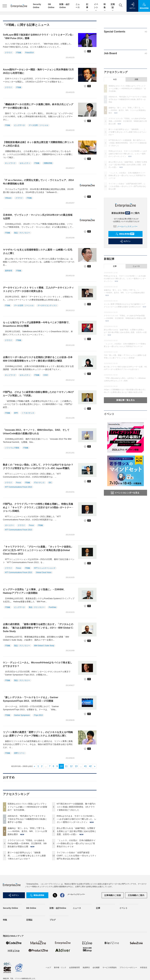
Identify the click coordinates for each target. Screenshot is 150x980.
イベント (96, 6)
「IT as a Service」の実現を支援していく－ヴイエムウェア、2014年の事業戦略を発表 (38, 182)
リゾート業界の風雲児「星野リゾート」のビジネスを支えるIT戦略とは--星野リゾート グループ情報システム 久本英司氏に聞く (38, 734)
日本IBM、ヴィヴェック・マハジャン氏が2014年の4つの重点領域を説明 (38, 217)
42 (90, 766)
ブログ (53, 920)
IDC (50, 483)
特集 (105, 6)
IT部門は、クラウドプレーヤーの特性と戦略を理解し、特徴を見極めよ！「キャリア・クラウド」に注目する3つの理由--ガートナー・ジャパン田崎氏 (38, 507)
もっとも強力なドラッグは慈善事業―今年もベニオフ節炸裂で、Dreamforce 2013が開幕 (37, 324)
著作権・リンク (60, 968)
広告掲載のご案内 (136, 895)
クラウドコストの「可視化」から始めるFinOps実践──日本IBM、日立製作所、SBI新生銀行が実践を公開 (27, 843)
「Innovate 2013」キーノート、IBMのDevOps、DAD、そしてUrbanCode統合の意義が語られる (36, 432)
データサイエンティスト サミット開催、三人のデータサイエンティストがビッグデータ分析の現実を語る (38, 289)
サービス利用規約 (110, 968)
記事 (87, 6)
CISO (46, 375)
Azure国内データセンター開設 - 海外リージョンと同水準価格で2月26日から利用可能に (38, 71)
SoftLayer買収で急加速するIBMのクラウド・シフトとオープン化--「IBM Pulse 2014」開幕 (38, 36)
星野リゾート (19, 753)
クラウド (8, 53)
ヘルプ (48, 968)
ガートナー (9, 525)
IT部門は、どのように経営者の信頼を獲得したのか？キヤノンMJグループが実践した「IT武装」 (38, 394)
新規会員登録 (125, 234)
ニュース (136, 266)
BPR (16, 413)
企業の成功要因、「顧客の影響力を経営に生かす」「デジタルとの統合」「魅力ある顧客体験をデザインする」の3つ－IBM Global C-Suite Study (38, 628)
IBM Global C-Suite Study (44, 646)
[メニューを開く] (5, 6)
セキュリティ (25, 163)
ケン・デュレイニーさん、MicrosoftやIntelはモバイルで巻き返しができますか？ (38, 664)
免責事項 (86, 968)
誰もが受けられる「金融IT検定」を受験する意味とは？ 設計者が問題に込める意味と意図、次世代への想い (76, 831)
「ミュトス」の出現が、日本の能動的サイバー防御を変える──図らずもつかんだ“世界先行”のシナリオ (76, 843)
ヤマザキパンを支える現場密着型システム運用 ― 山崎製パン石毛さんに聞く (38, 251)
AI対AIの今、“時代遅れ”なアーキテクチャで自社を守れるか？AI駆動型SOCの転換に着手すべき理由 (27, 819)
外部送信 (144, 968)
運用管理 (8, 271)
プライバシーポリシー (128, 968)
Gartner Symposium (22, 715)
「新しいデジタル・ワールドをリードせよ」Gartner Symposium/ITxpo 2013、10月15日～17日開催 (31, 699)
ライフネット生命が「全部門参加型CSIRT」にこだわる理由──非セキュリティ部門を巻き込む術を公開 (77, 856)
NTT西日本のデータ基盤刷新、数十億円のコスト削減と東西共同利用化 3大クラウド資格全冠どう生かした (76, 807)
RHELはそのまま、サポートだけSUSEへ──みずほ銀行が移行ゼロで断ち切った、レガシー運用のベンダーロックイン (77, 819)
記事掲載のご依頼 (113, 895)
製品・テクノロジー (22, 233)
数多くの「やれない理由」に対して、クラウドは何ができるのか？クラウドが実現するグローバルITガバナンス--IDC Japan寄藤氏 (38, 467)
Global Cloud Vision (44, 572)
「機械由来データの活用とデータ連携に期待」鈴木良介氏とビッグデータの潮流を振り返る (38, 106)
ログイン (125, 241)
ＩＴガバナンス (28, 413)
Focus (19, 483)
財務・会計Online (58, 908)
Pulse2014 (30, 53)
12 (71, 766)
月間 (136, 79)
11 (66, 766)
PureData (53, 607)
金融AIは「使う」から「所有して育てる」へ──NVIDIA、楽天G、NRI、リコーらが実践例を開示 (27, 831)
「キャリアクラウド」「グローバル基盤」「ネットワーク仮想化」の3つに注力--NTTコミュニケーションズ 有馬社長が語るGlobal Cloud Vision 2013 (38, 550)
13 (76, 766)
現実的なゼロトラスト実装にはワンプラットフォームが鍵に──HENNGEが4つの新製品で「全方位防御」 (27, 807)
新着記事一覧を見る (126, 400)
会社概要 (96, 968)
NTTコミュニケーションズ (45, 568)
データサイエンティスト (47, 305)
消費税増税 (48, 163)
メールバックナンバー (126, 226)
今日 (115, 79)
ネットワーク (10, 163)
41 (85, 766)
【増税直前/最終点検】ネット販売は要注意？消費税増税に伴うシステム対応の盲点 (38, 144)
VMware (8, 198)
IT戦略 (19, 53)
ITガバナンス (39, 483)
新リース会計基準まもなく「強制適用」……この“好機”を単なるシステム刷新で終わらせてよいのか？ (27, 856)
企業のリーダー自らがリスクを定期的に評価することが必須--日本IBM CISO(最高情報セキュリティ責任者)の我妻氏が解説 (38, 359)
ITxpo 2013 (38, 715)
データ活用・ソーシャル (39, 125)
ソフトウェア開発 (12, 448)
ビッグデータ (19, 125)
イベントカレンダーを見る (125, 493)
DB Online (31, 908)
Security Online (10, 908)
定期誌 (113, 6)
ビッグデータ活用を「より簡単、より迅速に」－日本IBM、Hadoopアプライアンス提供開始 (34, 591)
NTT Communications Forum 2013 (18, 487)
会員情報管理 (74, 968)
